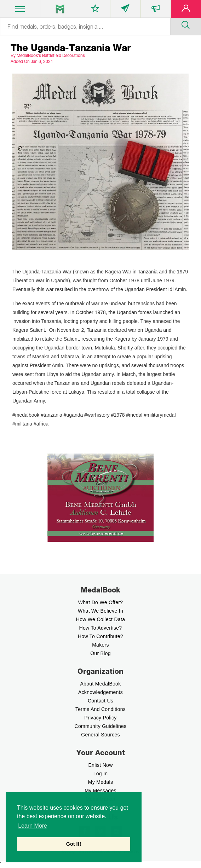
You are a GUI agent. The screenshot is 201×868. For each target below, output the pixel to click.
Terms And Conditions (100, 709)
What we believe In (100, 611)
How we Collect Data (101, 619)
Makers (100, 645)
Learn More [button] (33, 826)
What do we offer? (101, 602)
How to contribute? (100, 636)
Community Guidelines (101, 726)
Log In (101, 774)
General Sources (100, 735)
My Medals (100, 782)
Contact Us (100, 701)
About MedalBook (100, 684)
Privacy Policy (100, 718)
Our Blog (100, 653)
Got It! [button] (74, 844)
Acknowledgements (100, 692)
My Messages (100, 791)
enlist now (100, 765)
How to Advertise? (101, 628)
